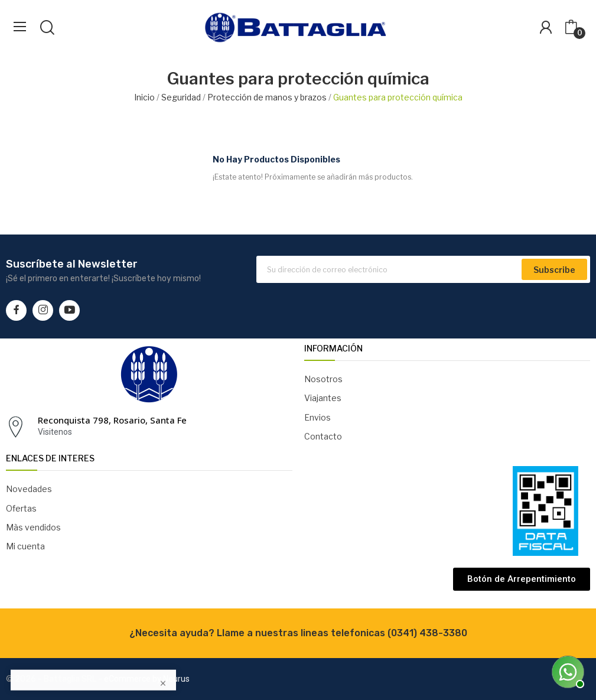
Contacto (323, 436)
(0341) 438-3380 (427, 633)
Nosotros (323, 379)
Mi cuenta (25, 546)
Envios (317, 417)
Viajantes (323, 398)
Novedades (29, 489)
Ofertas (21, 508)
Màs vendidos (33, 527)
